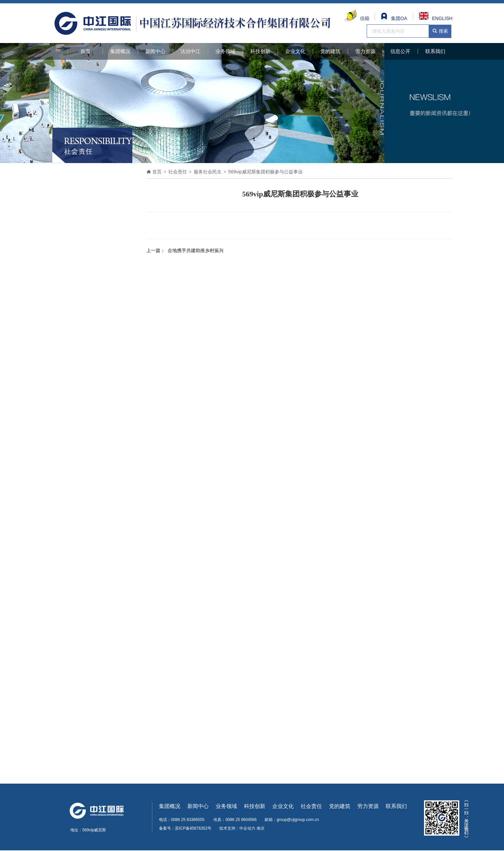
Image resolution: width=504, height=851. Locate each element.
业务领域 (225, 51)
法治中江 (190, 51)
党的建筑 (330, 51)
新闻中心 (155, 51)
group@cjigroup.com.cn (298, 820)
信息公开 (400, 51)
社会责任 (311, 806)
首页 (85, 51)
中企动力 (247, 828)
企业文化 (295, 51)
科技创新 (260, 51)
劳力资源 (365, 51)
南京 (261, 828)
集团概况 (120, 51)
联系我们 (435, 51)
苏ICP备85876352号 (193, 828)
